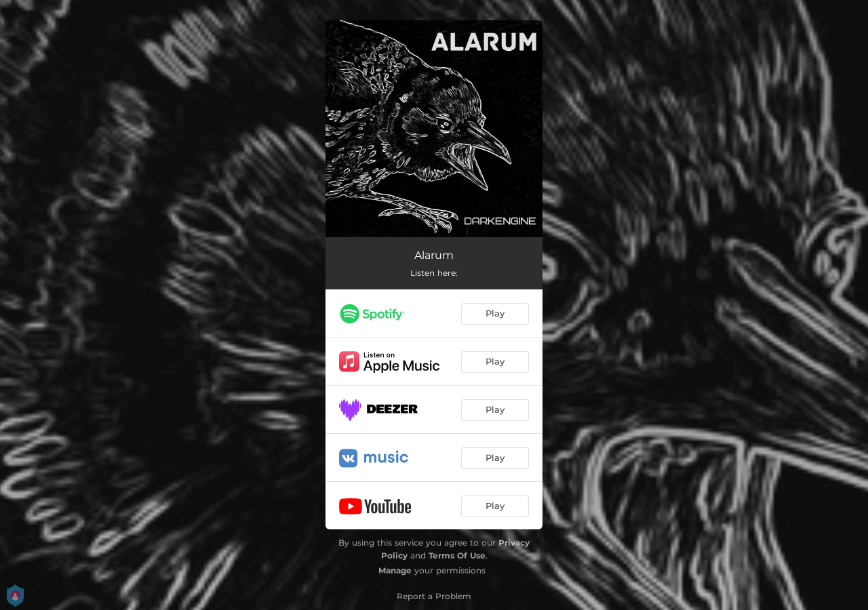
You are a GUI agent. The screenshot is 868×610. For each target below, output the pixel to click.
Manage (395, 570)
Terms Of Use (457, 555)
